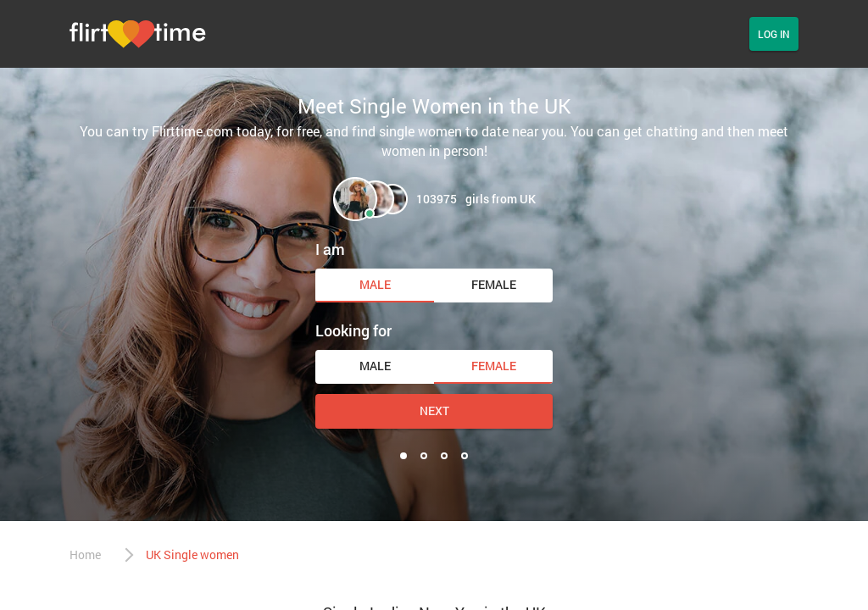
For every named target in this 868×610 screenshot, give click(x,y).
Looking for (353, 330)
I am (330, 249)
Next (434, 410)
